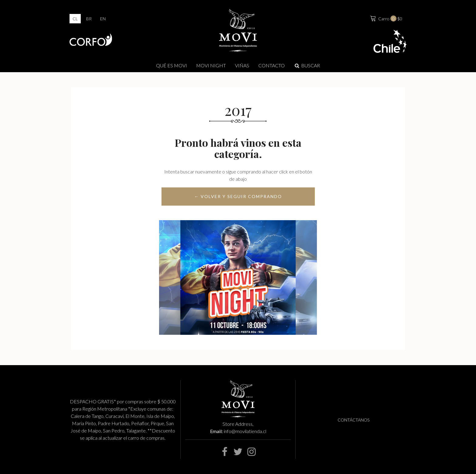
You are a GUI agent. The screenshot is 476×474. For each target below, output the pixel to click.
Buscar (307, 65)
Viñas (242, 65)
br (89, 19)
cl (75, 19)
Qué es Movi (172, 65)
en (103, 19)
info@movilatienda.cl (245, 431)
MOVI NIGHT (211, 65)
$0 (386, 18)
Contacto (272, 65)
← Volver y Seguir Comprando (238, 196)
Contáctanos (354, 420)
